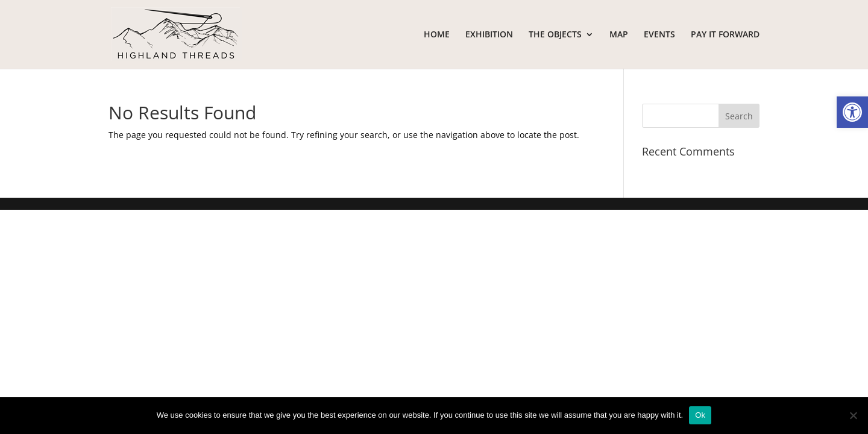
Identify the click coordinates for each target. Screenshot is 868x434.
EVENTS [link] (659, 35)
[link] (852, 112)
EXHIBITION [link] (489, 35)
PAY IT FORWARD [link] (725, 35)
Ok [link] (700, 415)
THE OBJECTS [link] (555, 35)
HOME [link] (437, 35)
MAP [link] (619, 35)
